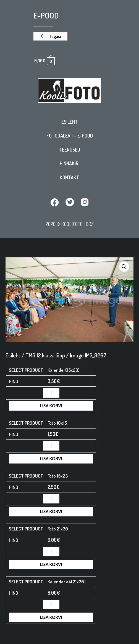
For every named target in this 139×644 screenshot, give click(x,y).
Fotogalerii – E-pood (70, 136)
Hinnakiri (70, 163)
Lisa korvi (51, 406)
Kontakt (69, 177)
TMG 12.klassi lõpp (45, 355)
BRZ (90, 224)
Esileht (70, 122)
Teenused (69, 150)
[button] (50, 36)
